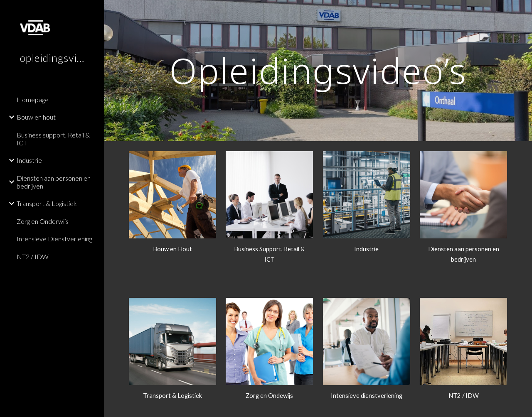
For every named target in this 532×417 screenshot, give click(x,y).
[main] (318, 70)
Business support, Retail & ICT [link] (53, 139)
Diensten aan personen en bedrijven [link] (54, 182)
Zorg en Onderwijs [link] (43, 221)
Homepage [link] (33, 99)
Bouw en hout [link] (36, 117)
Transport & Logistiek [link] (47, 203)
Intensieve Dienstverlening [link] (54, 239)
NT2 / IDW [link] (33, 256)
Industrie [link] (29, 160)
